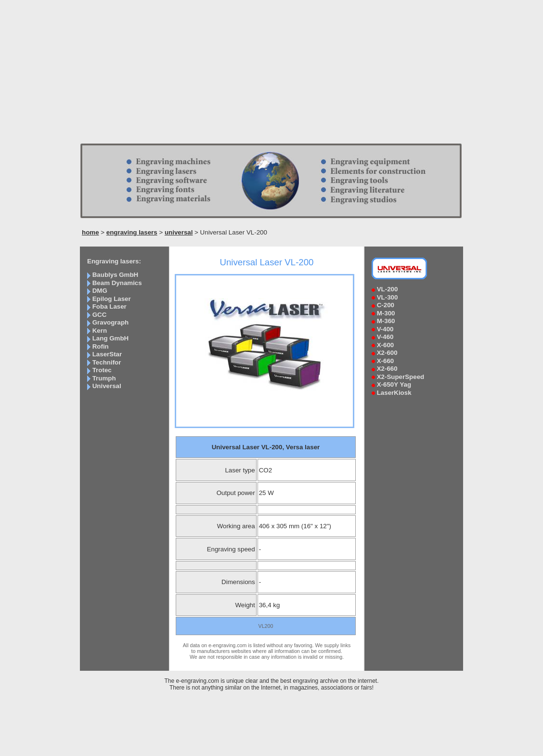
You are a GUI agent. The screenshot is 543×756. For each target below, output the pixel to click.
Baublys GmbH (116, 275)
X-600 (386, 345)
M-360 (386, 321)
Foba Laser (110, 306)
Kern (100, 331)
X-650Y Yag (394, 385)
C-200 (386, 305)
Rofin (101, 346)
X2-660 (387, 369)
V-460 (385, 337)
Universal (107, 386)
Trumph (104, 378)
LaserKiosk (394, 393)
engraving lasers (132, 232)
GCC (100, 315)
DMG (100, 291)
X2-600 (387, 353)
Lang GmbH (111, 338)
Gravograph (111, 322)
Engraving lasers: (114, 261)
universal (179, 232)
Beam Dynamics (117, 283)
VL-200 (388, 289)
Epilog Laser (112, 299)
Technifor (107, 362)
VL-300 (388, 297)
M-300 (386, 313)
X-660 (386, 361)
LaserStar (107, 354)
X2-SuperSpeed (401, 377)
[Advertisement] (271, 75)
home (90, 232)
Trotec (102, 370)
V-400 (385, 329)
